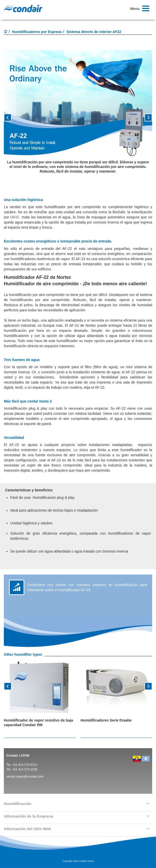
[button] (15, 119)
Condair (23, 8)
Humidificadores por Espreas (37, 32)
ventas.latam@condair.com (25, 777)
